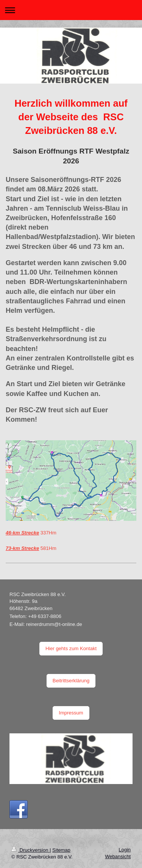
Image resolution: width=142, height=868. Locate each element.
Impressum (71, 713)
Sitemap (61, 850)
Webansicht (118, 856)
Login (125, 850)
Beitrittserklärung (71, 681)
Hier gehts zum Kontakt (71, 648)
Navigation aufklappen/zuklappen (71, 10)
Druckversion (30, 850)
